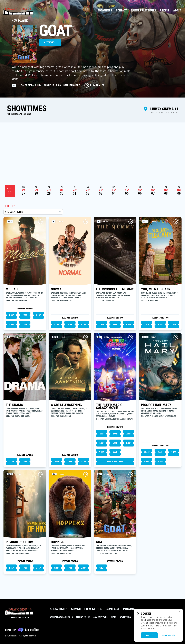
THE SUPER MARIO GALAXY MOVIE (109, 406)
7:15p (174, 324)
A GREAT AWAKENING (66, 405)
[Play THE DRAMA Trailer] (40, 337)
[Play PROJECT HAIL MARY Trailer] (176, 337)
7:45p (38, 568)
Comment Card (100, 617)
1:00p (11, 315)
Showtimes (105, 10)
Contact (121, 10)
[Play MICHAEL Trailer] (40, 222)
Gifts (114, 617)
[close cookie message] (179, 612)
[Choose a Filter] (33, 212)
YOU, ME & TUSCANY (156, 289)
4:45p (25, 568)
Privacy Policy (169, 635)
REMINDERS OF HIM (20, 542)
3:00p (129, 434)
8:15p (83, 324)
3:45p (174, 452)
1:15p (56, 324)
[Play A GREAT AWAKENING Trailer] (86, 337)
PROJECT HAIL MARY (156, 405)
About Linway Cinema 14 (61, 617)
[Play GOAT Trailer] (131, 474)
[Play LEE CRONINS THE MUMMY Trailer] (131, 222)
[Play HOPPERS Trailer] (86, 474)
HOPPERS (58, 542)
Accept (149, 635)
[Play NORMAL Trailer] (86, 222)
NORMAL (57, 289)
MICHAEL (12, 289)
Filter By (9, 206)
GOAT (100, 542)
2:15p (11, 462)
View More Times (115, 462)
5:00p (115, 324)
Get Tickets (50, 42)
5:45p (147, 462)
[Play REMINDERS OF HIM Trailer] (40, 474)
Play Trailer (94, 85)
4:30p (160, 324)
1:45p (102, 324)
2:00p (115, 434)
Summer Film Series (143, 10)
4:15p (38, 315)
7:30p (25, 324)
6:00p (11, 324)
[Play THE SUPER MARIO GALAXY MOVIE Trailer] (131, 337)
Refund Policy (83, 617)
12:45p (57, 462)
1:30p (147, 324)
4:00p (70, 462)
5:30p (70, 324)
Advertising (126, 617)
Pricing (164, 10)
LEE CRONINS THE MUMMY (115, 289)
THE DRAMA (14, 405)
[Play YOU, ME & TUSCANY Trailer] (176, 222)
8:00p (129, 324)
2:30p (25, 315)
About (177, 10)
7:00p (102, 452)
